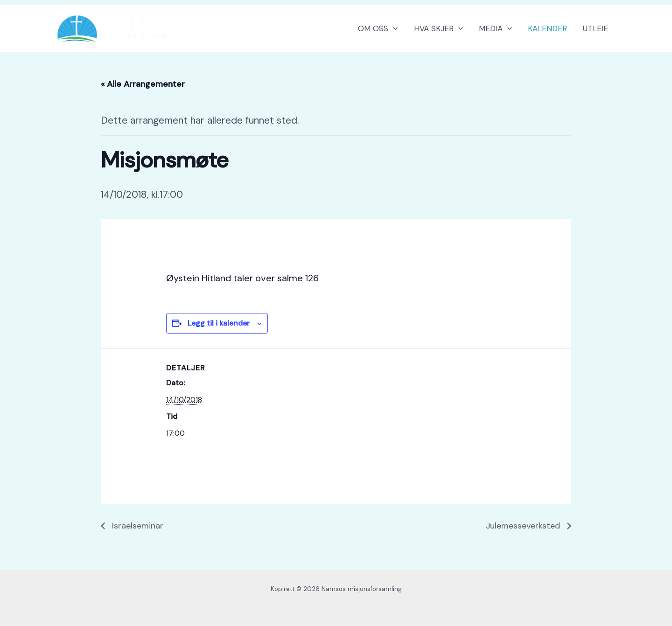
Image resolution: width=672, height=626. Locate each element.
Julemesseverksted (524, 526)
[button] (393, 28)
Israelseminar (136, 526)
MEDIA (495, 28)
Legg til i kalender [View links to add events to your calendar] (219, 323)
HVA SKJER (438, 28)
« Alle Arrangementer (143, 84)
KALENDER (547, 28)
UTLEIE (595, 28)
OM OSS (378, 28)
